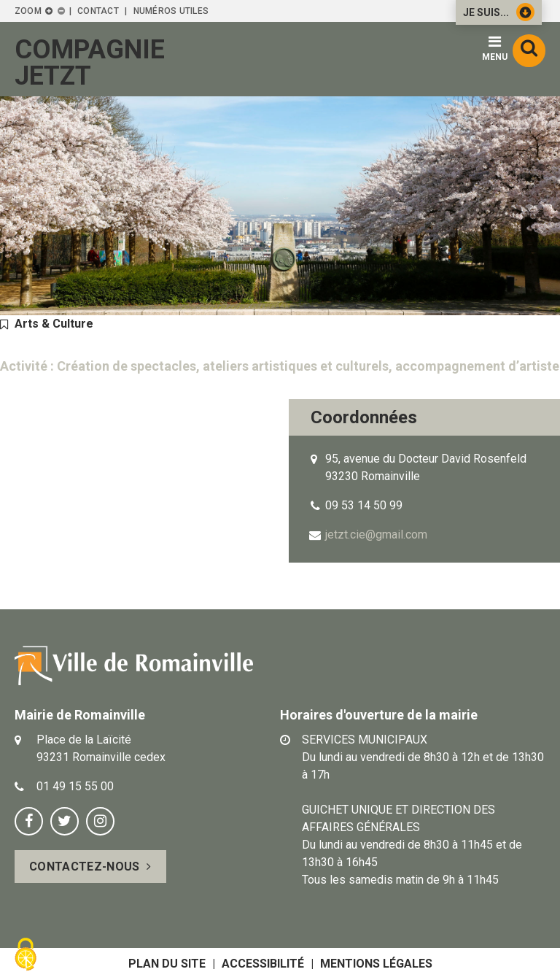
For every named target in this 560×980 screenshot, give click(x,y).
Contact (98, 11)
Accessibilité (263, 964)
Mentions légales (376, 964)
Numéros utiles (171, 11)
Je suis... (499, 12)
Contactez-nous (84, 867)
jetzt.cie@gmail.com (376, 535)
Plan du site (167, 964)
